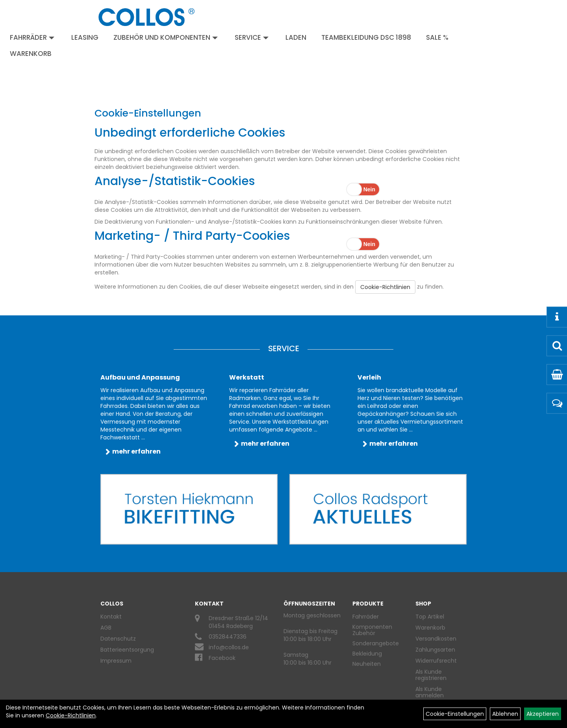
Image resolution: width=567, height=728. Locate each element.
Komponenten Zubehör (372, 630)
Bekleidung (367, 654)
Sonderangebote (376, 643)
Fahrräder (32, 37)
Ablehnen (505, 714)
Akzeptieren (543, 714)
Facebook (222, 658)
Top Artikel (430, 617)
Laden (296, 37)
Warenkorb (31, 54)
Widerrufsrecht (436, 661)
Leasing (85, 37)
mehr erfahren (136, 451)
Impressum (116, 661)
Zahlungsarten (435, 650)
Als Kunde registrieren (431, 675)
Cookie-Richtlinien (385, 287)
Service (252, 37)
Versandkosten (436, 639)
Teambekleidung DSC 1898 (366, 37)
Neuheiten (367, 664)
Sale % (437, 37)
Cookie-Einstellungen (455, 714)
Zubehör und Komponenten (166, 37)
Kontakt (111, 617)
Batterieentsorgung (127, 650)
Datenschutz (118, 639)
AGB (106, 628)
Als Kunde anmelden (430, 692)
